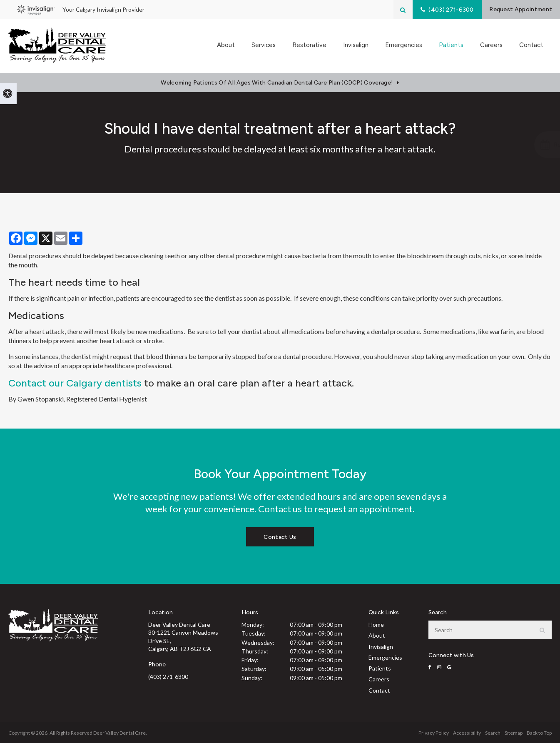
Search (493, 733)
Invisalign (356, 46)
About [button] (226, 46)
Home (376, 625)
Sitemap (514, 733)
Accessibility (467, 733)
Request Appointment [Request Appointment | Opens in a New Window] (517, 9)
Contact (531, 46)
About (377, 635)
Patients (380, 668)
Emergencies (404, 46)
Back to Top (539, 733)
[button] (516, 145)
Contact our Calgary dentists (75, 383)
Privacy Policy (434, 733)
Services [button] (264, 46)
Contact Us (280, 537)
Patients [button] (451, 46)
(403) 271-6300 (168, 677)
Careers (491, 46)
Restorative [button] (309, 46)
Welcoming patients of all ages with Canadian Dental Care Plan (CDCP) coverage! (277, 83)
